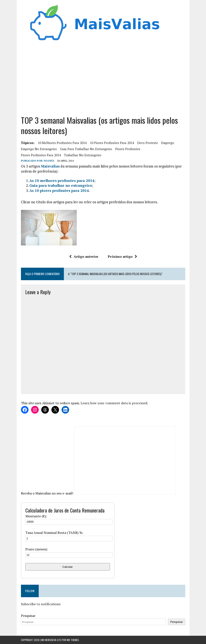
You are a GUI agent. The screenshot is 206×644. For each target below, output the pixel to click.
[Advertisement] (103, 77)
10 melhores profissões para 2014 (62, 143)
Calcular (68, 567)
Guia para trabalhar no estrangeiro (86, 149)
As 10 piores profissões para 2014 (59, 190)
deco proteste (148, 143)
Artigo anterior (84, 256)
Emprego (168, 143)
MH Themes (73, 640)
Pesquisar (28, 616)
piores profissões (128, 149)
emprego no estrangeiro (39, 149)
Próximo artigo (122, 256)
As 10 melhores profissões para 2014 (62, 181)
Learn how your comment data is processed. (114, 403)
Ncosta (49, 161)
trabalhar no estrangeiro (83, 155)
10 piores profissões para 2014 (112, 143)
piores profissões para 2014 (41, 155)
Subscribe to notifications (41, 604)
